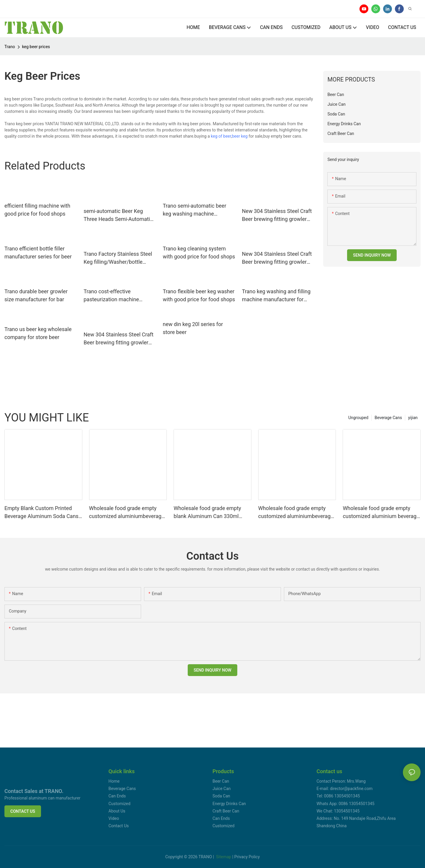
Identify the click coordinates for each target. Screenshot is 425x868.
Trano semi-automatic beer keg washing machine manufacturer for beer (195, 210)
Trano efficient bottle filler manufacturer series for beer (38, 253)
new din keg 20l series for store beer (193, 328)
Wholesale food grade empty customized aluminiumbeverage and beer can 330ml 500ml (296, 513)
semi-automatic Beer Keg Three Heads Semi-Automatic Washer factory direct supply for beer (118, 215)
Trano (10, 47)
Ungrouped (358, 418)
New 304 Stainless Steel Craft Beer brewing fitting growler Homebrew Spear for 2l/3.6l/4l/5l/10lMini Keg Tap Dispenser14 (277, 258)
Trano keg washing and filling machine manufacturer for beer (276, 296)
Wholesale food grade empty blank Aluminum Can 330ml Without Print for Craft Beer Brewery (207, 513)
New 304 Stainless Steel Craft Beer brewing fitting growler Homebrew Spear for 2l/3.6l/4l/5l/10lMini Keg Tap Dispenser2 (277, 215)
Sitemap (224, 857)
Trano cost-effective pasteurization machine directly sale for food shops (116, 296)
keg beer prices (36, 47)
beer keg (240, 136)
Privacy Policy (247, 857)
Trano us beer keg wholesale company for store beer (38, 333)
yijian (413, 418)
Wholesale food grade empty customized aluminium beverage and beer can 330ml (381, 513)
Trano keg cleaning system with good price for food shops (199, 253)
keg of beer (221, 136)
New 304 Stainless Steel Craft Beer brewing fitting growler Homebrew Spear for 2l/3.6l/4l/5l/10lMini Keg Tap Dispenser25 (118, 339)
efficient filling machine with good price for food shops (37, 210)
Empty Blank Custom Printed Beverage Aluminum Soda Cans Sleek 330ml (41, 513)
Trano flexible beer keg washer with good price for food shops (199, 295)
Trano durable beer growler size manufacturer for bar (36, 295)
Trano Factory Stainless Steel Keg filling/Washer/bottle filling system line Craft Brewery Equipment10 (118, 258)
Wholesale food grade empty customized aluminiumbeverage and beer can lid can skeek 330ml (127, 513)
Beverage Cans (388, 418)
